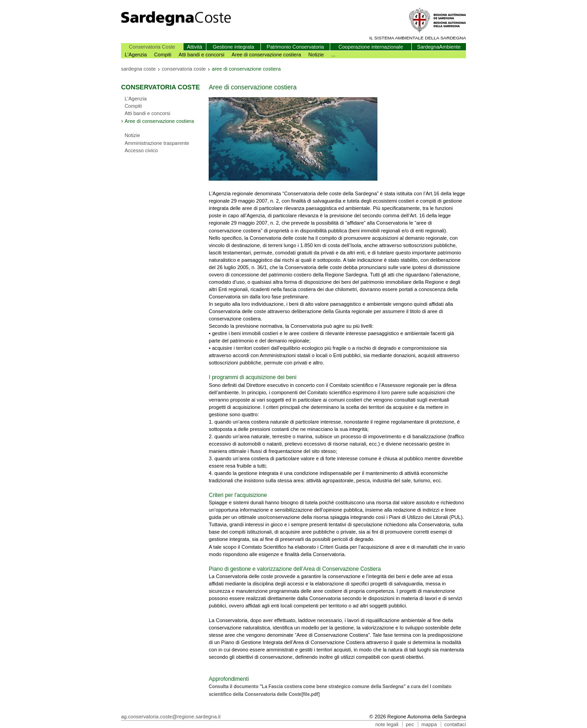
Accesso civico (141, 150)
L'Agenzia (136, 55)
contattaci (455, 724)
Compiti (163, 55)
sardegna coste (138, 69)
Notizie (316, 55)
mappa (429, 724)
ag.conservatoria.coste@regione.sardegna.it (171, 717)
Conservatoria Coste (152, 47)
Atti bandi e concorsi (202, 55)
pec (410, 724)
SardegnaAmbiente (439, 47)
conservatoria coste (184, 69)
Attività (195, 47)
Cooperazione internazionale (371, 47)
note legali (387, 724)
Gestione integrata (233, 47)
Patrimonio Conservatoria (296, 47)
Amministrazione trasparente (157, 143)
